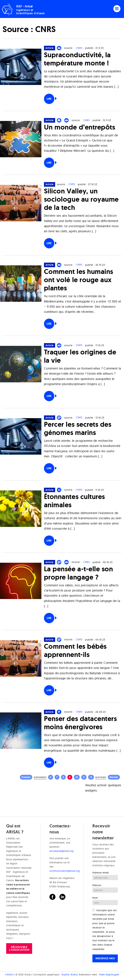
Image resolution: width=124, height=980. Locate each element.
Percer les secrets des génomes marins (78, 428)
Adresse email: (101, 873)
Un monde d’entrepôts (80, 127)
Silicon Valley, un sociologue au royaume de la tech (81, 199)
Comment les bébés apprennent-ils (75, 650)
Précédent (40, 777)
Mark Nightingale (109, 975)
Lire (49, 99)
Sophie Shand (69, 975)
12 (91, 777)
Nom (95, 898)
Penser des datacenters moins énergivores (80, 723)
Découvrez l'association (19, 948)
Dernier (114, 777)
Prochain (101, 777)
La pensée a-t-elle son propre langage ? (78, 573)
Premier (26, 777)
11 (84, 777)
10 (77, 777)
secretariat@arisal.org (62, 851)
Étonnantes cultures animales (74, 501)
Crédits (9, 975)
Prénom (97, 885)
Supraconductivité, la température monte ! (77, 59)
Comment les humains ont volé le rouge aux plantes (79, 280)
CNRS (79, 48)
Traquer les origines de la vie (80, 356)
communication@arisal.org (65, 871)
